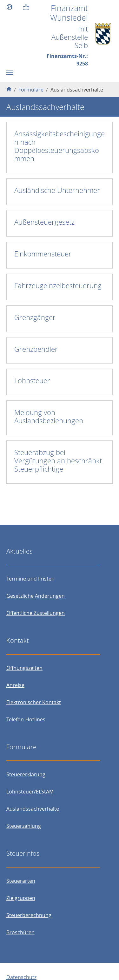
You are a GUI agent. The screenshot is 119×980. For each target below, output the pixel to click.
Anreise (15, 685)
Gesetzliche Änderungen (36, 596)
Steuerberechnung (29, 915)
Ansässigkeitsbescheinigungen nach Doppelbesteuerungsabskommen (60, 146)
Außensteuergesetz (44, 222)
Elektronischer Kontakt (34, 702)
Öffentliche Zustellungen (36, 613)
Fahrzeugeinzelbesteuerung (58, 286)
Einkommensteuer (43, 254)
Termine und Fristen (30, 579)
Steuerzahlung (24, 826)
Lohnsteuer (32, 381)
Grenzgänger (35, 317)
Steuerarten (21, 881)
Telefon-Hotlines (26, 719)
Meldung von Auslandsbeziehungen (49, 416)
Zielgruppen (21, 898)
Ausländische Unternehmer (57, 190)
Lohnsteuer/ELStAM (30, 792)
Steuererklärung (26, 774)
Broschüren (20, 932)
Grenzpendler (36, 349)
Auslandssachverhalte (33, 809)
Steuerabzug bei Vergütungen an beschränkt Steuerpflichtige (58, 461)
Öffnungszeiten (24, 668)
